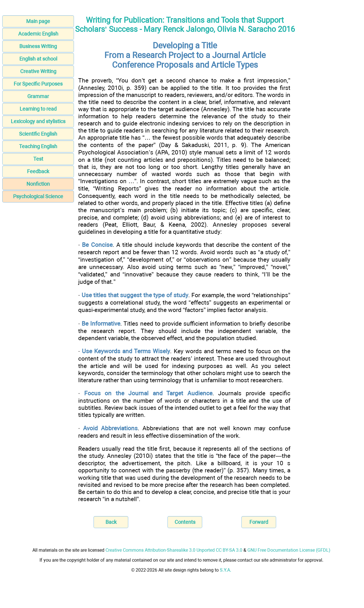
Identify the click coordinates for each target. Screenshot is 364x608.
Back (111, 522)
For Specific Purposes (38, 84)
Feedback (38, 171)
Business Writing (38, 46)
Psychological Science (38, 196)
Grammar (38, 96)
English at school (38, 59)
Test (38, 159)
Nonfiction (38, 184)
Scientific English (38, 134)
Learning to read (38, 109)
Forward (259, 522)
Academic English (38, 34)
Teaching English (38, 146)
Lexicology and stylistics (38, 121)
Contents (185, 522)
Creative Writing (38, 71)
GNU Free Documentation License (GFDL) (289, 550)
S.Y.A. (226, 570)
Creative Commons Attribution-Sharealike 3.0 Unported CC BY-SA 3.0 (174, 550)
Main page (38, 21)
